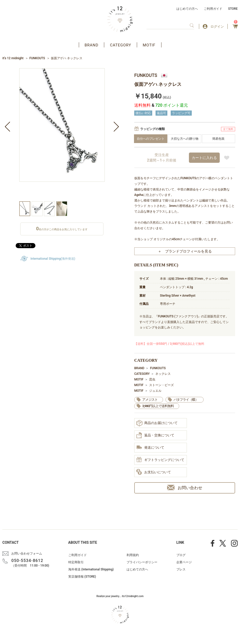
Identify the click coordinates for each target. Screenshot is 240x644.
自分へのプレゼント (151, 139)
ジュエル (155, 391)
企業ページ (184, 562)
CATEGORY (121, 45)
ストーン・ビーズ (161, 385)
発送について (150, 448)
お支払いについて (154, 472)
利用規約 (133, 555)
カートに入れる (204, 158)
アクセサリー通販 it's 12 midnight (120, 19)
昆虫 (152, 379)
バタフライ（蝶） (186, 400)
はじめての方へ (187, 9)
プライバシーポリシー (142, 562)
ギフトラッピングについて (160, 460)
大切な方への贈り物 (185, 139)
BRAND (92, 45)
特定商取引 (76, 562)
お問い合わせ (185, 487)
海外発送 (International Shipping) (91, 569)
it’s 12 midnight (13, 58)
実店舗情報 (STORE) (82, 577)
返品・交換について (155, 435)
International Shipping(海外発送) (53, 259)
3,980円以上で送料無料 (158, 406)
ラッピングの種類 (152, 129)
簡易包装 (218, 139)
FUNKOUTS (37, 58)
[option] (62, 135)
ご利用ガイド (213, 9)
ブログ (181, 555)
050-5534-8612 (27, 561)
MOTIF (149, 45)
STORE (233, 9)
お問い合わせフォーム (27, 554)
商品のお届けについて (157, 423)
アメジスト (150, 400)
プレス (181, 569)
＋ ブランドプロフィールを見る (185, 251)
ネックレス (163, 374)
